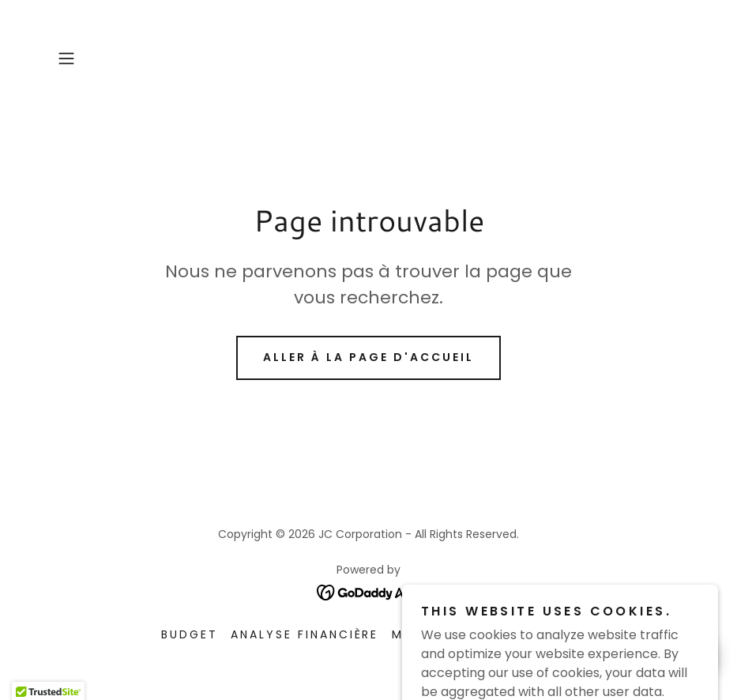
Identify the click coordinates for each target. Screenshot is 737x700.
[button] (98, 58)
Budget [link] (190, 634)
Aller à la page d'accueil (368, 357)
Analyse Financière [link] (305, 634)
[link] (368, 591)
